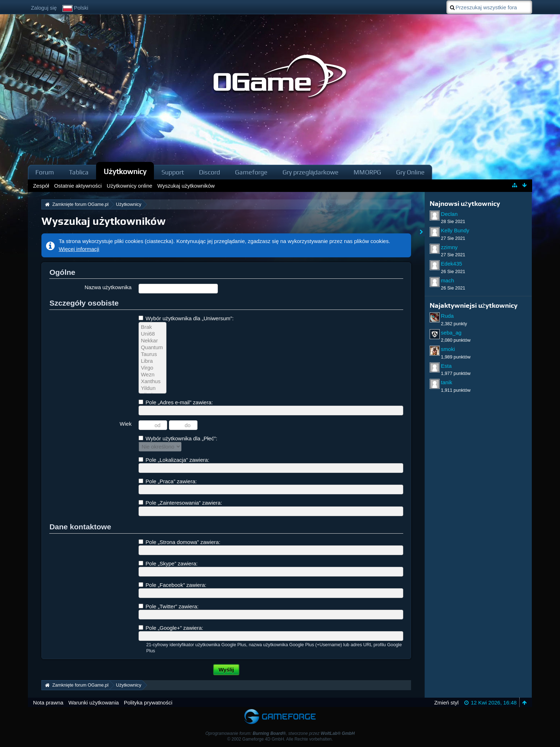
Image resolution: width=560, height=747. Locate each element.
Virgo (152, 368)
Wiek (126, 424)
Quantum (152, 348)
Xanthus (152, 382)
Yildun (152, 388)
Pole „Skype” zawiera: (168, 563)
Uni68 (152, 334)
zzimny (449, 247)
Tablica (79, 172)
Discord (209, 172)
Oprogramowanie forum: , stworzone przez (280, 733)
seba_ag (451, 333)
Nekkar (152, 341)
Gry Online (410, 172)
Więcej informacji (79, 249)
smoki (448, 349)
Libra (152, 361)
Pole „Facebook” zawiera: (172, 585)
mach (448, 280)
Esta (446, 366)
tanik (447, 382)
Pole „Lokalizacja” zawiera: (174, 460)
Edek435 (452, 264)
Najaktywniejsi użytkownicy (474, 305)
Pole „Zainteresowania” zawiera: (180, 503)
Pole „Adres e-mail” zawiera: (176, 402)
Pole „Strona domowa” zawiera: (179, 542)
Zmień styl (446, 703)
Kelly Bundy (455, 230)
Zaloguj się (44, 8)
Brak (152, 327)
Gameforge (251, 172)
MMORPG (367, 172)
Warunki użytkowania (93, 703)
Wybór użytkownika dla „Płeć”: (178, 438)
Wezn (152, 375)
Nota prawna (48, 703)
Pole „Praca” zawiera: (168, 481)
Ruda (447, 316)
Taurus (152, 354)
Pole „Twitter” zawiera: (169, 606)
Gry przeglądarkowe (311, 172)
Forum (45, 172)
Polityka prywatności (148, 703)
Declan (449, 214)
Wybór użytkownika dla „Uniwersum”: (186, 318)
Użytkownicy (125, 171)
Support (173, 172)
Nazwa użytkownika (108, 287)
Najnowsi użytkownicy (465, 204)
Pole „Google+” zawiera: (171, 628)
